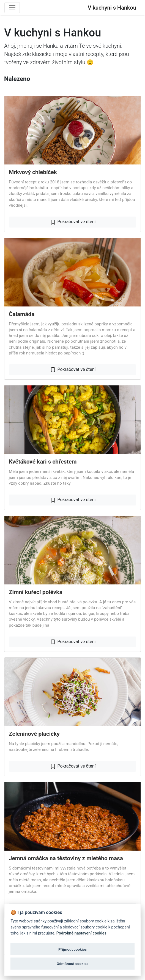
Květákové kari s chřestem (43, 462)
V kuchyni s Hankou (112, 8)
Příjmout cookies (72, 949)
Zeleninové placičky (34, 734)
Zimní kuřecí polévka (36, 592)
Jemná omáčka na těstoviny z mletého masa (66, 858)
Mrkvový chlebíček (33, 172)
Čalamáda (22, 314)
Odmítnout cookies (72, 964)
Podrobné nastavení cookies (81, 933)
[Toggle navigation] (12, 8)
